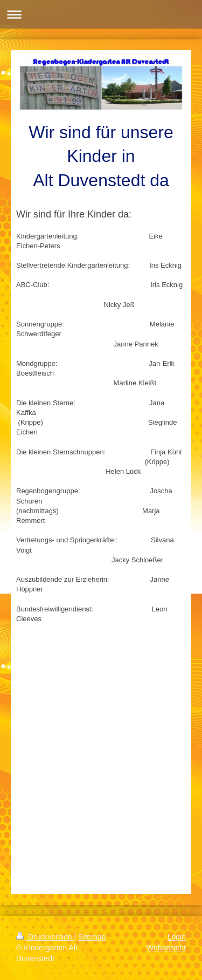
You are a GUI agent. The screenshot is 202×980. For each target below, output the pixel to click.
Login (177, 937)
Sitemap (92, 937)
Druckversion (45, 937)
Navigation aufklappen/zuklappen (101, 14)
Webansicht (166, 948)
